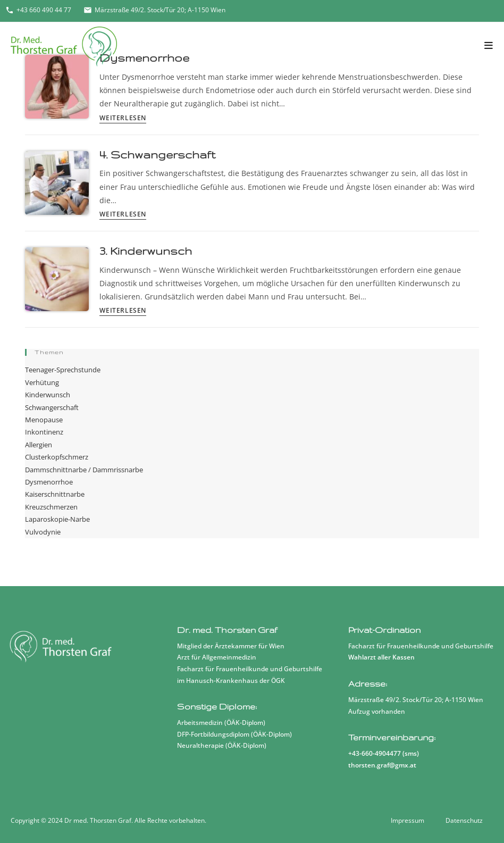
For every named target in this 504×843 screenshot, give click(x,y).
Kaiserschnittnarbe (55, 494)
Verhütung (42, 382)
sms (411, 753)
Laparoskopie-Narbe (57, 519)
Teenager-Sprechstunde (63, 370)
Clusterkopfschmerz (57, 457)
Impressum (408, 820)
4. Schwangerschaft (157, 155)
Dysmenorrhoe (49, 482)
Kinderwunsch (48, 395)
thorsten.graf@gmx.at (382, 765)
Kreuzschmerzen (51, 507)
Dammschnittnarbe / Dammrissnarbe (84, 470)
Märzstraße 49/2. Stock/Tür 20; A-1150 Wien (154, 10)
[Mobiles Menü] (489, 46)
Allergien (39, 445)
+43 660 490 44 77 (38, 10)
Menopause (44, 420)
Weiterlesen (123, 119)
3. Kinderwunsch (146, 251)
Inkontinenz (44, 432)
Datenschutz (464, 820)
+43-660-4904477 (375, 753)
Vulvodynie (43, 532)
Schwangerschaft (52, 407)
